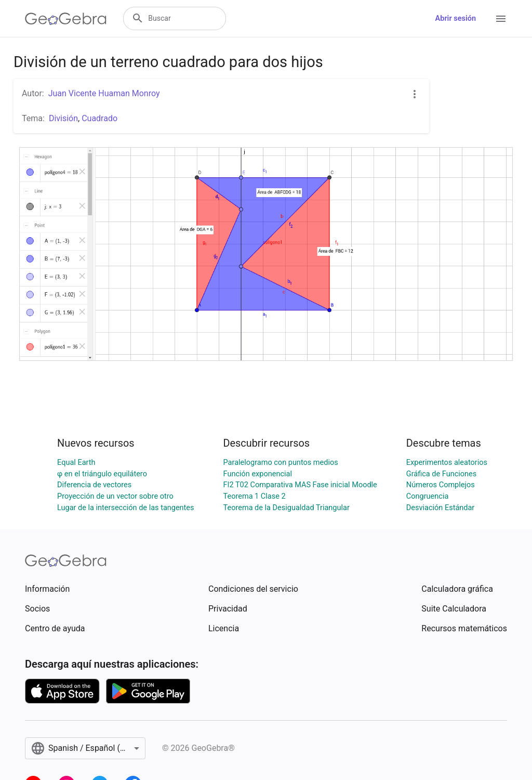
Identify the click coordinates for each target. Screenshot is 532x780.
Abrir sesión (456, 18)
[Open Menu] (501, 19)
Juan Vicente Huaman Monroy (104, 93)
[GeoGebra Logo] (66, 19)
